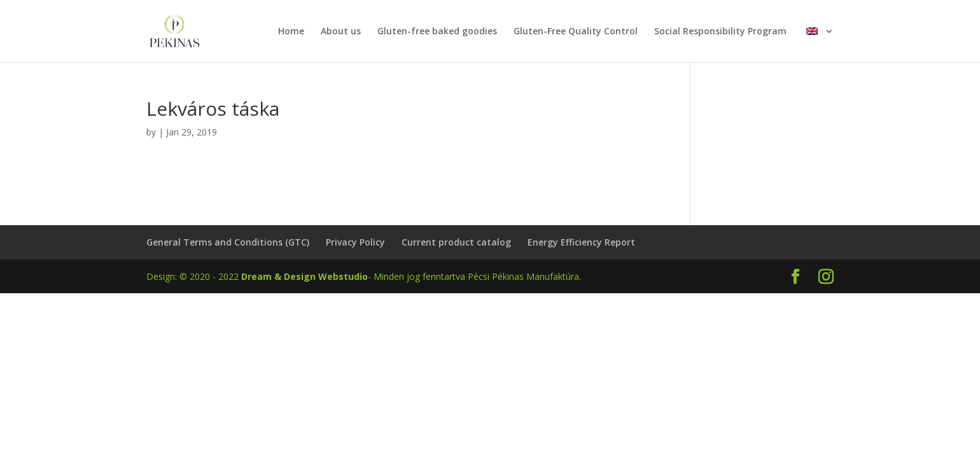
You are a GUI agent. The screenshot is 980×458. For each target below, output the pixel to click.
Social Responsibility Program (720, 32)
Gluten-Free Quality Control (576, 32)
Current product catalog (456, 242)
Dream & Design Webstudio (304, 276)
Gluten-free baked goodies (437, 32)
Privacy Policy (355, 242)
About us (341, 32)
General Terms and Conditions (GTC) (228, 242)
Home (291, 32)
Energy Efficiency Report (581, 242)
